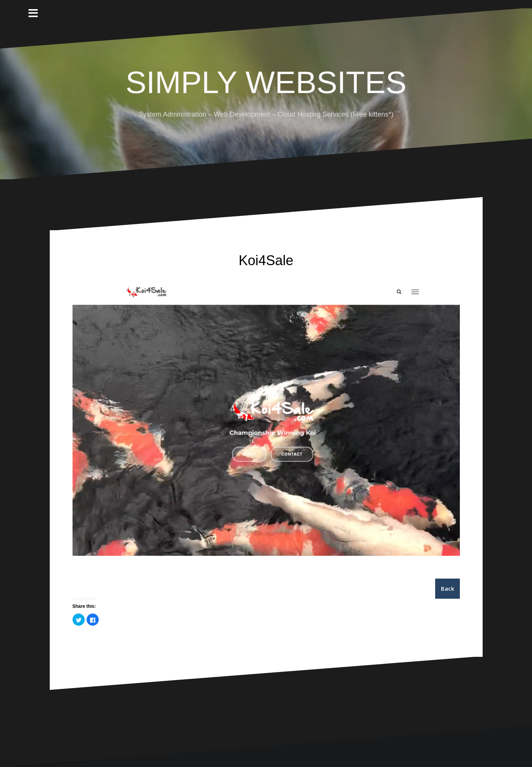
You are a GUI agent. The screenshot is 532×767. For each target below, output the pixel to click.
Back (448, 588)
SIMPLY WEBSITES (266, 82)
